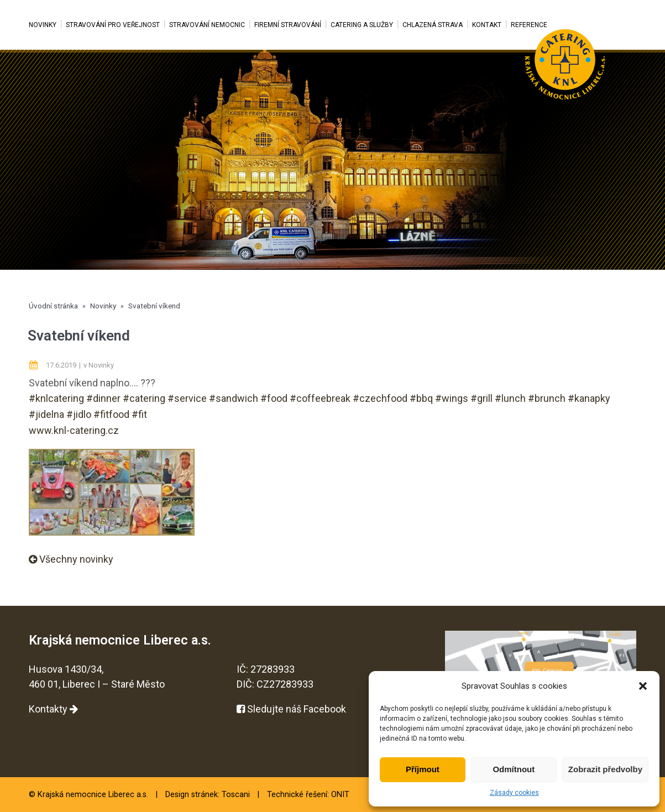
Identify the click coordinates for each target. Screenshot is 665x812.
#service (187, 398)
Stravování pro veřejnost (113, 25)
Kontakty (53, 709)
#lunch (510, 398)
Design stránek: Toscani (208, 795)
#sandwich (234, 398)
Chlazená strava (433, 25)
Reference (529, 25)
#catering (144, 398)
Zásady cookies (514, 793)
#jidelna (46, 414)
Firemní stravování (288, 25)
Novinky (43, 25)
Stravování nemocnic (207, 25)
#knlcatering (56, 398)
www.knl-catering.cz (74, 430)
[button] (643, 686)
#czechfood (380, 398)
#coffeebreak (320, 398)
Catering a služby (362, 25)
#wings (452, 398)
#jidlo (79, 414)
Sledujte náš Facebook (291, 709)
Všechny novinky (71, 559)
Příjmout (423, 769)
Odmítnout (514, 769)
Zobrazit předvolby (605, 769)
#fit (139, 414)
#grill (481, 398)
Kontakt (487, 25)
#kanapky (589, 398)
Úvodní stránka (53, 306)
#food (274, 398)
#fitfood (111, 414)
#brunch (547, 398)
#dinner (103, 398)
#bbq (421, 398)
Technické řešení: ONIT (308, 795)
